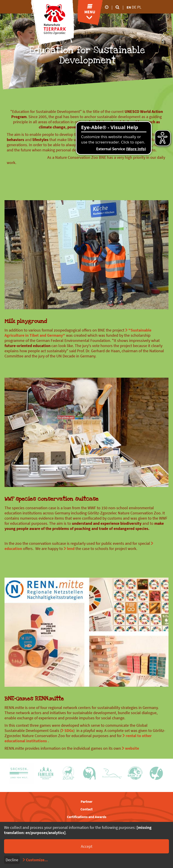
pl (139, 7)
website (132, 748)
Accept (87, 846)
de (134, 7)
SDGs (69, 730)
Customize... (37, 860)
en (129, 7)
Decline (12, 860)
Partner (86, 801)
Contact (86, 809)
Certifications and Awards (87, 817)
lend (71, 548)
